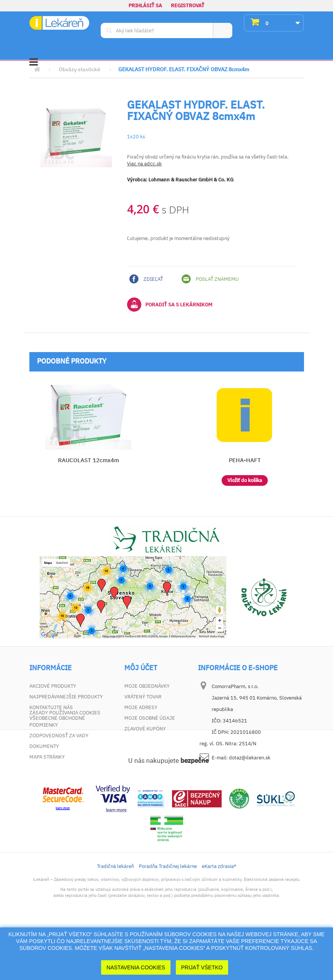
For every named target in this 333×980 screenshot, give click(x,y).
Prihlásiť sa (145, 6)
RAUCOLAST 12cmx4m (88, 460)
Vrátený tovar (143, 697)
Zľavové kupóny (145, 729)
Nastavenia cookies (136, 967)
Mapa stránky (47, 757)
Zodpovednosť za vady (59, 736)
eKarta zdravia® (219, 921)
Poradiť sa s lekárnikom (170, 304)
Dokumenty (44, 746)
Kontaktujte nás (51, 707)
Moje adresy (141, 707)
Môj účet (141, 668)
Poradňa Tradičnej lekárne (168, 921)
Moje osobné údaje (150, 718)
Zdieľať (146, 279)
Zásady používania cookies (65, 768)
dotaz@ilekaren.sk (250, 758)
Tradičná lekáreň (115, 921)
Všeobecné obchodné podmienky (57, 721)
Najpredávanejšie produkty (66, 697)
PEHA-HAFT (245, 460)
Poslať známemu (210, 279)
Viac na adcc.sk (144, 164)
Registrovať (188, 6)
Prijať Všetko (202, 967)
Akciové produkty (53, 686)
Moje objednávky (147, 686)
